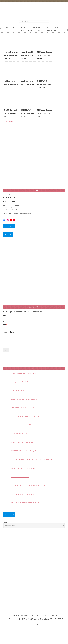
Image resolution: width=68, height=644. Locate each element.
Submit (7, 358)
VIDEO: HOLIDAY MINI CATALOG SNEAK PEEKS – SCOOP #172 (27, 120)
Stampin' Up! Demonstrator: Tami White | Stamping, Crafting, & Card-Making (34, 12)
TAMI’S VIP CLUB (56, 30)
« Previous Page (9, 128)
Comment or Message (9, 340)
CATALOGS (31, 34)
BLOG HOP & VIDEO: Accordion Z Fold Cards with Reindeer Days (44, 91)
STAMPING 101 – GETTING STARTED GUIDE (34, 37)
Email (5, 333)
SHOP (18, 30)
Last (23, 329)
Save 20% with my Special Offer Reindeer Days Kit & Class (11, 120)
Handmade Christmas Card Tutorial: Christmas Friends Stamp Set (11, 62)
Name (5, 324)
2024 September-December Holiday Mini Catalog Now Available (44, 62)
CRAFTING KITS (43, 30)
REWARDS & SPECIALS (29, 30)
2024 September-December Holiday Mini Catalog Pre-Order (44, 120)
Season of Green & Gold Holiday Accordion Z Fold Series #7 (27, 62)
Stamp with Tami (25, 629)
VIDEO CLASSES (19, 34)
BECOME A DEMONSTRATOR (45, 34)
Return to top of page (34, 638)
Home (10, 30)
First (4, 329)
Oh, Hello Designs (54, 629)
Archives (6, 534)
